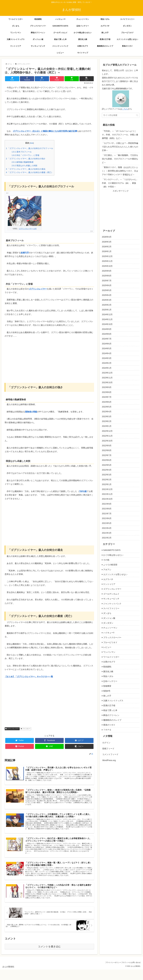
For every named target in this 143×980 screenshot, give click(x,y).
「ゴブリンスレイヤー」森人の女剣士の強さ (26, 159)
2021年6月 (107, 518)
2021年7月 (107, 514)
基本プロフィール (22, 152)
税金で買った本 (110, 710)
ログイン (106, 743)
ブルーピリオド (110, 642)
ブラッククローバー (112, 638)
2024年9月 (107, 329)
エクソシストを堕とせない (115, 574)
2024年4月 (107, 353)
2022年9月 (107, 446)
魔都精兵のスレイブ (112, 720)
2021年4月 (107, 528)
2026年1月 (107, 251)
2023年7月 (107, 397)
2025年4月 (107, 295)
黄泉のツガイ (109, 725)
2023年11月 (107, 378)
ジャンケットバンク (112, 604)
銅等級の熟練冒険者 (23, 162)
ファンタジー (26, 729)
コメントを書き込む (49, 957)
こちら (125, 109)
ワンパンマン (109, 652)
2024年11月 (107, 319)
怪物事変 (107, 686)
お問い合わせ (135, 973)
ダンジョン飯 (109, 618)
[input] (121, 115)
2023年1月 (107, 426)
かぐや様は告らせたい (113, 555)
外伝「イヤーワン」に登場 (25, 155)
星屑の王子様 (109, 706)
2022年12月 (107, 431)
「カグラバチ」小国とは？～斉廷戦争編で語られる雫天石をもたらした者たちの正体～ (120, 147)
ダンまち (107, 613)
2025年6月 (107, 285)
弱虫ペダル (108, 676)
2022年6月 (107, 460)
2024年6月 (107, 344)
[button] (137, 115)
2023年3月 (107, 417)
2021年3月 (107, 533)
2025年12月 (107, 256)
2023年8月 (107, 392)
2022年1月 (107, 484)
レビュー (107, 647)
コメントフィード (110, 754)
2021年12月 (107, 489)
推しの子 (107, 696)
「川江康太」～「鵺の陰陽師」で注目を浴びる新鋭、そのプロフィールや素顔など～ (120, 159)
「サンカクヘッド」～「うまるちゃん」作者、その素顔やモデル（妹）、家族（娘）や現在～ (120, 183)
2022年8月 (107, 450)
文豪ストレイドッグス (113, 701)
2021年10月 (107, 499)
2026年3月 (107, 242)
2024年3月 (107, 358)
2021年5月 (107, 523)
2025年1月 (107, 310)
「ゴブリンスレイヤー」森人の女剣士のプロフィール (29, 148)
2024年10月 (107, 324)
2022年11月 (107, 436)
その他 (106, 560)
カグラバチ (108, 579)
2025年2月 (107, 305)
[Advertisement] (49, 357)
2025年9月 (107, 271)
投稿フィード (108, 749)
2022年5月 (107, 465)
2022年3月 (107, 475)
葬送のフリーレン (111, 715)
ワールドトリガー (111, 657)
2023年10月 (107, 383)
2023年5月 (107, 407)
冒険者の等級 (31, 412)
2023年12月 (107, 373)
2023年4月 (107, 412)
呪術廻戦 (107, 667)
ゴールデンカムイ (111, 594)
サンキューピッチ (111, 599)
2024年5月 (107, 349)
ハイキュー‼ (109, 633)
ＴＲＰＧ (107, 730)
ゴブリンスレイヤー (12, 729)
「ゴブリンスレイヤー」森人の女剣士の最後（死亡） (29, 172)
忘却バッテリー (110, 681)
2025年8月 (107, 276)
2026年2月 (107, 247)
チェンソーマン (110, 628)
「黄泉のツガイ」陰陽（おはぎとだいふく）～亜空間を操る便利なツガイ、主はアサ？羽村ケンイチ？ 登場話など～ (120, 171)
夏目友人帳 (108, 672)
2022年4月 (107, 470)
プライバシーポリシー (108, 973)
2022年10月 (107, 441)
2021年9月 (107, 504)
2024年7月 (107, 339)
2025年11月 (107, 261)
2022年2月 (107, 480)
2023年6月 (107, 402)
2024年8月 (107, 334)
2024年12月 (107, 315)
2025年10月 (107, 266)
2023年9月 (107, 387)
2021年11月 (107, 494)
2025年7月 (107, 281)
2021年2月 (107, 538)
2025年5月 (107, 290)
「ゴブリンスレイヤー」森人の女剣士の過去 (26, 169)
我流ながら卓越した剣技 (24, 166)
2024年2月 (107, 363)
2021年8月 (107, 509)
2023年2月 (107, 421)
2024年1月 (107, 368)
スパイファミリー (111, 608)
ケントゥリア (109, 584)
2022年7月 (107, 455)
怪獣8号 (107, 691)
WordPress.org (109, 760)
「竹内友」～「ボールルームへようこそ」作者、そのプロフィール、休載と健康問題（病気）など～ (120, 135)
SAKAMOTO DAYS (112, 550)
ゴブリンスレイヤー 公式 (28, 229)
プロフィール (123, 973)
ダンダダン (108, 623)
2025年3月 (107, 300)
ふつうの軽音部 (110, 565)
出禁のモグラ (109, 662)
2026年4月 (107, 237)
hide (32, 143)
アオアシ (107, 570)
